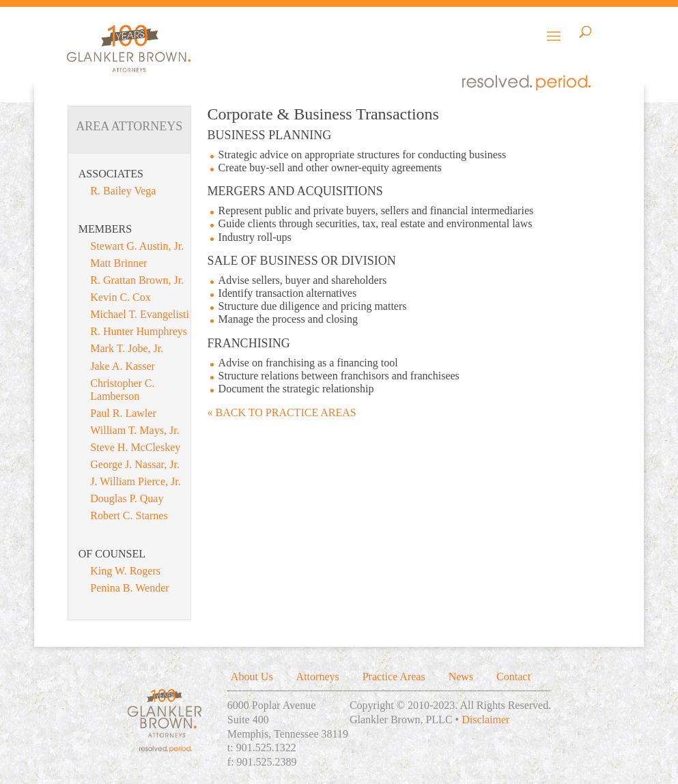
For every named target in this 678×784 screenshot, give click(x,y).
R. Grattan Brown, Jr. (137, 280)
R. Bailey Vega (123, 191)
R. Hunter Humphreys (139, 331)
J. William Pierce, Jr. (135, 481)
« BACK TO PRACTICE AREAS (282, 412)
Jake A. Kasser (123, 366)
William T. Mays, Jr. (135, 430)
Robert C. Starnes (129, 516)
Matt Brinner (118, 263)
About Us (252, 677)
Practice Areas (394, 677)
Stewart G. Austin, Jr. (137, 246)
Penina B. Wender (129, 588)
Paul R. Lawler (123, 413)
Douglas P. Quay (127, 498)
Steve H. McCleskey (135, 447)
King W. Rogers (125, 571)
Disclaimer (485, 720)
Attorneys (318, 677)
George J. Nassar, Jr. (135, 464)
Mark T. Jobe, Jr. (127, 348)
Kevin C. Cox (120, 297)
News (461, 677)
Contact (513, 677)
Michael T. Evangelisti (140, 314)
